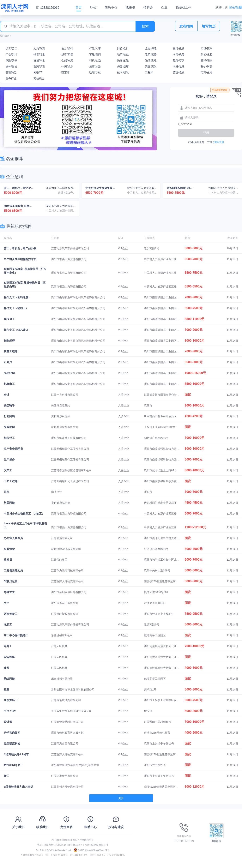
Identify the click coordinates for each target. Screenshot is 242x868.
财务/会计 (123, 48)
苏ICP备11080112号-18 (59, 850)
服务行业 (11, 78)
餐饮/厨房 (207, 66)
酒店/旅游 (95, 66)
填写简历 (209, 26)
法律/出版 (151, 60)
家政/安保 (11, 60)
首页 (79, 7)
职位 (93, 7)
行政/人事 (95, 48)
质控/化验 (207, 54)
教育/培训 (179, 60)
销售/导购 (39, 54)
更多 (121, 798)
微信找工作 (184, 7)
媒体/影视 (11, 66)
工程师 (149, 72)
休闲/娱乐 (67, 66)
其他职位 (39, 78)
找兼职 (130, 7)
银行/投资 (179, 48)
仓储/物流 (67, 60)
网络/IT (38, 72)
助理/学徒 (95, 72)
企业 (164, 7)
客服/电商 (95, 54)
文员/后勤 (39, 48)
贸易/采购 (39, 60)
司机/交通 (95, 60)
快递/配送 (123, 60)
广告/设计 (11, 54)
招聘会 (148, 7)
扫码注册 (219, 142)
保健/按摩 (123, 66)
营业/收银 (179, 72)
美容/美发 (151, 66)
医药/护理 (39, 66)
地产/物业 (123, 54)
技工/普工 (11, 48)
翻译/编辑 (207, 60)
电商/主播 (207, 72)
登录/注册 (235, 7)
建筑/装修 (151, 54)
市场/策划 (207, 48)
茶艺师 (65, 72)
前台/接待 (67, 48)
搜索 (145, 26)
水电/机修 (179, 54)
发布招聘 (186, 26)
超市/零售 (67, 54)
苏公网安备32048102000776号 (91, 850)
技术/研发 (123, 72)
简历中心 (111, 7)
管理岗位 (11, 72)
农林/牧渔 (179, 66)
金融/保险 (151, 48)
